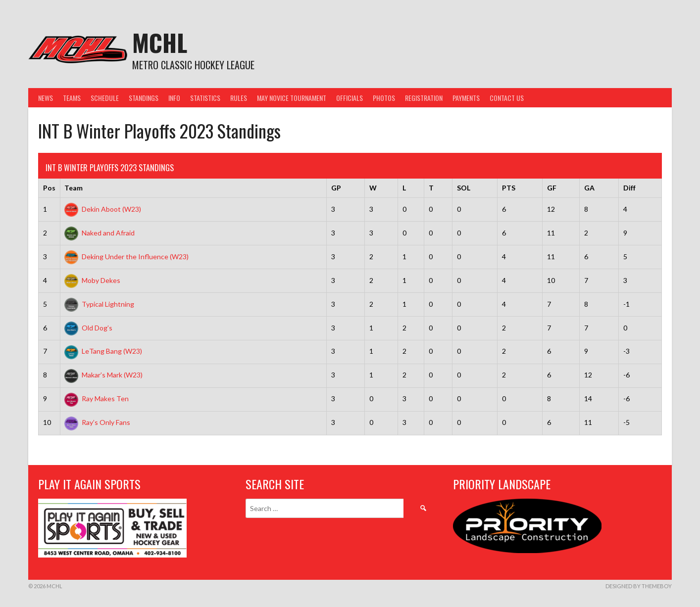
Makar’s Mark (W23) (103, 375)
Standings (144, 98)
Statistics (205, 98)
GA (589, 188)
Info (174, 98)
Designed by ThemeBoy (639, 586)
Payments (466, 98)
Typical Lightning (99, 304)
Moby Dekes (92, 280)
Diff (629, 188)
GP (336, 188)
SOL (464, 188)
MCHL (160, 42)
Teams (72, 98)
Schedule (105, 98)
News (46, 98)
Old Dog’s (88, 328)
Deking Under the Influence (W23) (126, 257)
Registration (424, 98)
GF (552, 188)
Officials (350, 98)
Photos (384, 98)
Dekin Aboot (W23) (103, 209)
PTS (509, 188)
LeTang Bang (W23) (103, 351)
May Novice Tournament (292, 98)
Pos (49, 188)
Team (74, 188)
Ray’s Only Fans (97, 422)
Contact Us (507, 98)
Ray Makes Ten (97, 398)
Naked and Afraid (100, 233)
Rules (239, 98)
